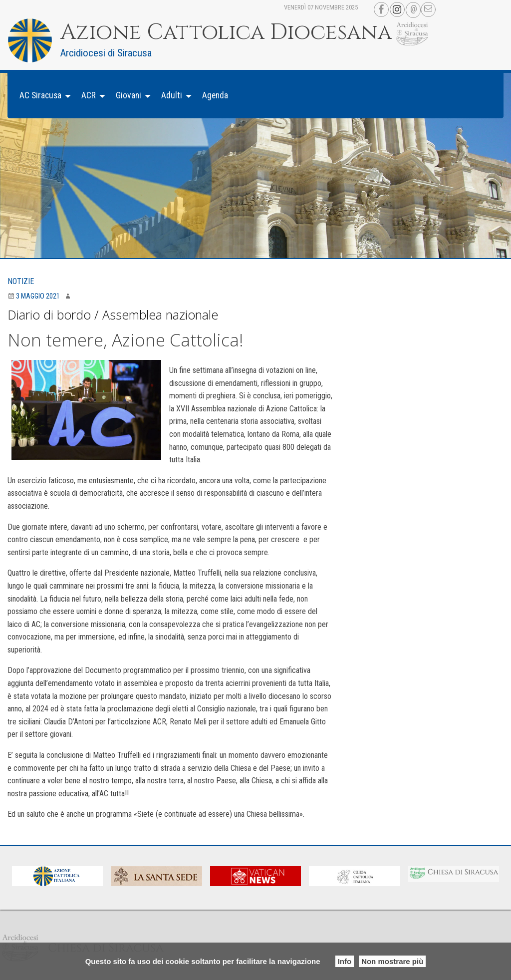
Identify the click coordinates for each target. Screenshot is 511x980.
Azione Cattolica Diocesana (226, 32)
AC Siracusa (40, 95)
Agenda (215, 95)
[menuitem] (42, 96)
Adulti (172, 95)
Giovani (128, 95)
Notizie (21, 281)
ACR (89, 95)
